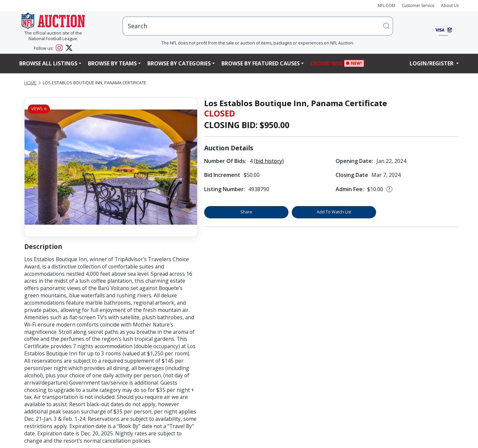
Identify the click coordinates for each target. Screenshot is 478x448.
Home (30, 83)
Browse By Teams (112, 63)
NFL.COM (386, 5)
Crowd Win (328, 64)
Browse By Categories (179, 63)
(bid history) (269, 161)
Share (246, 212)
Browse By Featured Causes (261, 63)
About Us (450, 5)
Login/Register (432, 63)
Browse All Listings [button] (48, 63)
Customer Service (418, 5)
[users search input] (258, 26)
